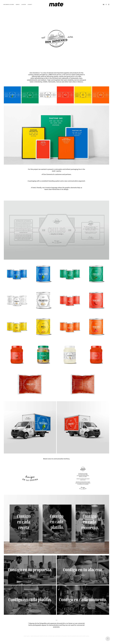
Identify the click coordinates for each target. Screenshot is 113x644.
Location (24, 4)
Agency (18, 4)
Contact (30, 4)
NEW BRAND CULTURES (9, 4)
